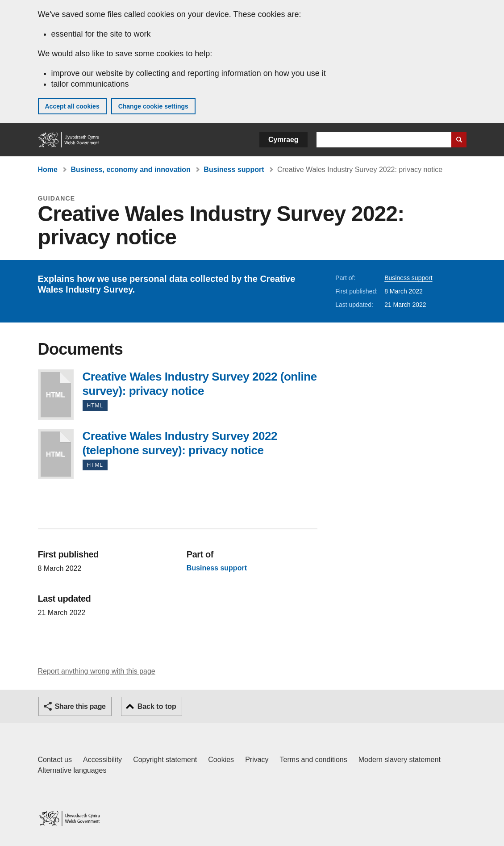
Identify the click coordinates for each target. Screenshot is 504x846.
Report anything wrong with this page (97, 671)
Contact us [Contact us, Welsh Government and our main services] (55, 760)
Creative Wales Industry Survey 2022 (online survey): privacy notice (56, 395)
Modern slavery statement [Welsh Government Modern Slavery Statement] (400, 760)
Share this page (80, 706)
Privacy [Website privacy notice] (257, 760)
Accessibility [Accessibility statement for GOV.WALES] (102, 760)
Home (48, 170)
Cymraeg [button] (283, 140)
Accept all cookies (72, 106)
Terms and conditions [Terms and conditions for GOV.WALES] (314, 760)
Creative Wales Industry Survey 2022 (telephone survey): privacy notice (56, 454)
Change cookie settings (153, 106)
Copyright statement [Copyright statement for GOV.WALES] (165, 760)
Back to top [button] (157, 706)
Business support (234, 170)
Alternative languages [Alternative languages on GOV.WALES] (72, 770)
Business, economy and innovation (131, 170)
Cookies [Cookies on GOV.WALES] (221, 760)
